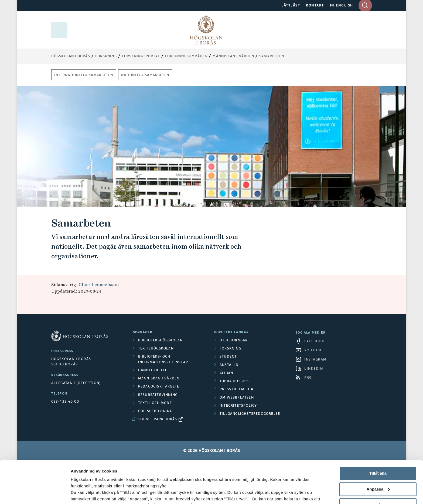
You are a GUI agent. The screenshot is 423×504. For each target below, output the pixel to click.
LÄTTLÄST (291, 6)
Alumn (226, 373)
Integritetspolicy (238, 406)
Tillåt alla (378, 433)
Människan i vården (233, 56)
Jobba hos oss (234, 381)
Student (228, 357)
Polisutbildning (155, 411)
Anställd (229, 365)
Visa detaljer (83, 493)
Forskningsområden (186, 56)
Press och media (236, 389)
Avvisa (378, 465)
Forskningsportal (141, 56)
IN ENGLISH (342, 6)
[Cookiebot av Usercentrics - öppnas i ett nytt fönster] (35, 493)
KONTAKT (315, 6)
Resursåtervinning (158, 395)
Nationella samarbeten (145, 75)
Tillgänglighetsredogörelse (250, 414)
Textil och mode (155, 403)
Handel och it (153, 371)
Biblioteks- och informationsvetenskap (163, 359)
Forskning (106, 56)
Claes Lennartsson (99, 285)
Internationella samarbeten (84, 75)
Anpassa (378, 449)
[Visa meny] (59, 30)
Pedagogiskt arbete (159, 387)
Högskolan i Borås (71, 56)
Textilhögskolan (156, 349)
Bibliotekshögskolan (161, 341)
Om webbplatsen (237, 398)
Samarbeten (272, 56)
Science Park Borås (157, 419)
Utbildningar (234, 341)
